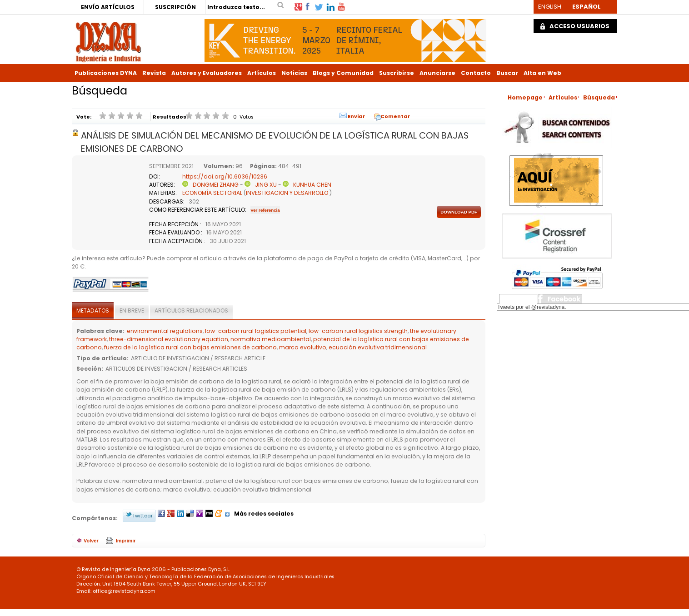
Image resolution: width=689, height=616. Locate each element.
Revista (154, 73)
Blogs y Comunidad (343, 73)
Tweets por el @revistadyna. (532, 307)
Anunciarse (437, 73)
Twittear (142, 516)
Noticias (294, 73)
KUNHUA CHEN (312, 185)
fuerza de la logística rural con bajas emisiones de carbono (190, 347)
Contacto (476, 73)
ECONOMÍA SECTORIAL (212, 193)
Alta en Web (542, 73)
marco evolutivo (303, 347)
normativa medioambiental (271, 339)
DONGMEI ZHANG (216, 185)
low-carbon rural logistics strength (358, 331)
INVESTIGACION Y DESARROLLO (287, 193)
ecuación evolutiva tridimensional (378, 347)
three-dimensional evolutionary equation (169, 339)
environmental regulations (165, 331)
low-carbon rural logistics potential (256, 331)
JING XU (266, 185)
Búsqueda (599, 97)
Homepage (525, 97)
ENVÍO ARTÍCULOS (108, 7)
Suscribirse (397, 73)
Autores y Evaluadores (207, 73)
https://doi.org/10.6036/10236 (225, 176)
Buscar (507, 73)
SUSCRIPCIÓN (175, 7)
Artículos (262, 73)
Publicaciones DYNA (106, 73)
